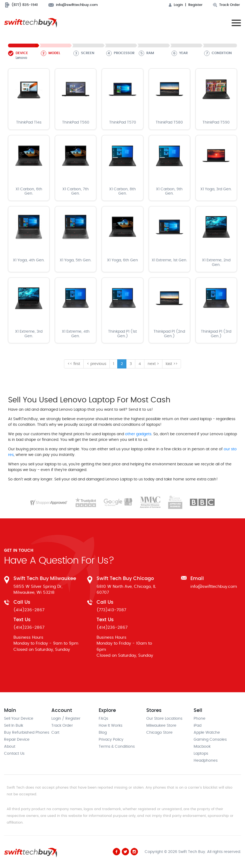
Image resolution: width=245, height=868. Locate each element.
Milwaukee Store (161, 726)
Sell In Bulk (14, 726)
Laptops (201, 754)
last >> (172, 364)
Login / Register (66, 719)
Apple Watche (207, 733)
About (10, 747)
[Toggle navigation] (235, 23)
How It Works (111, 726)
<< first (74, 364)
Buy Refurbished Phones (27, 733)
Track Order (226, 5)
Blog (103, 733)
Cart (55, 733)
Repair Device (17, 740)
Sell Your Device (19, 719)
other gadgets (138, 434)
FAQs (103, 719)
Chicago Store (159, 733)
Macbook (202, 747)
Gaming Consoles (210, 740)
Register (195, 5)
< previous (97, 364)
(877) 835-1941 (22, 5)
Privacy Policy (111, 740)
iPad (198, 726)
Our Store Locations (164, 719)
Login (176, 5)
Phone (200, 719)
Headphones (206, 761)
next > (153, 364)
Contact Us (14, 754)
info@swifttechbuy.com (73, 5)
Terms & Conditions (117, 747)
